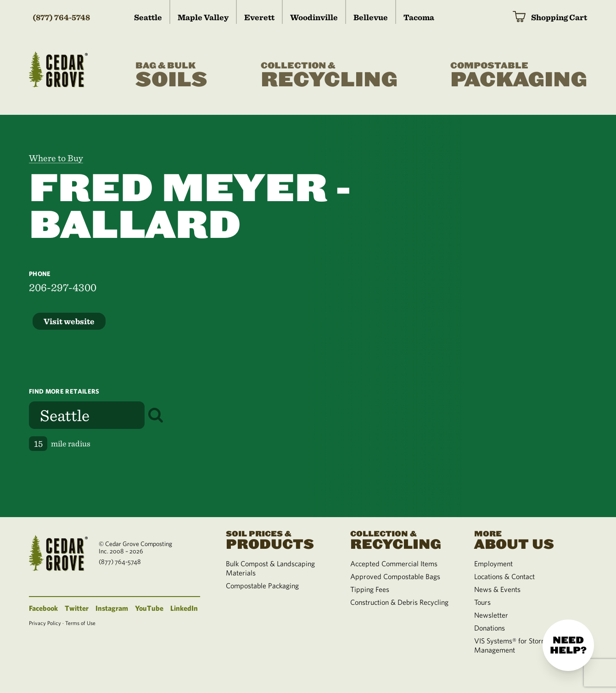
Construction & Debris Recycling (399, 602)
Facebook (43, 608)
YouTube (149, 608)
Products (277, 539)
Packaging (519, 75)
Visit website (69, 321)
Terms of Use (80, 623)
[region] (462, 316)
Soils (171, 75)
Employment (493, 563)
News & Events (497, 589)
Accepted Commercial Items (394, 563)
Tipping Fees (370, 589)
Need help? (568, 645)
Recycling (329, 75)
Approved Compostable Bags (395, 576)
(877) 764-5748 (61, 17)
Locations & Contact (504, 576)
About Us (525, 539)
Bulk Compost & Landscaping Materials (270, 568)
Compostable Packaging (262, 586)
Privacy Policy (45, 623)
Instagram (112, 608)
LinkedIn (184, 608)
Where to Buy (56, 158)
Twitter (77, 608)
